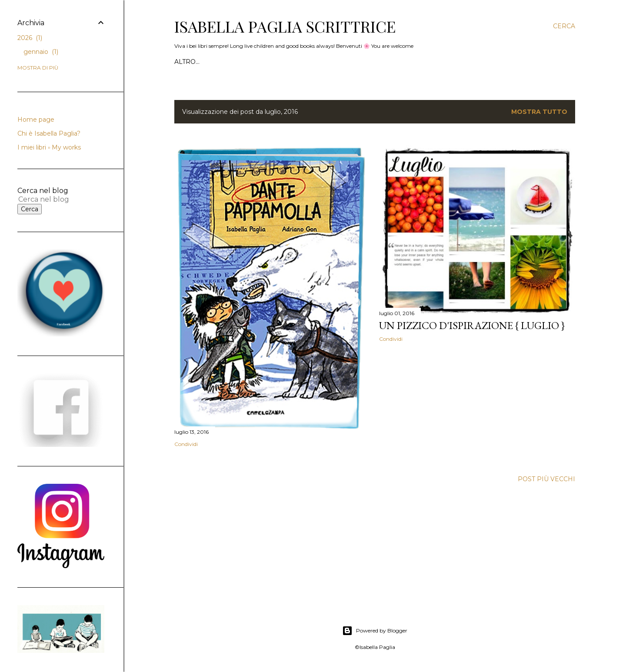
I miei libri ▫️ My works (345, 62)
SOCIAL (402, 62)
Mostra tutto (539, 112)
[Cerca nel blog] (51, 199)
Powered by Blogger (375, 631)
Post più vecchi (546, 479)
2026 (30, 38)
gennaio (41, 52)
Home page (195, 62)
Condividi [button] (186, 444)
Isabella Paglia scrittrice (285, 26)
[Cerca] (564, 26)
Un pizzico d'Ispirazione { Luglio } (472, 325)
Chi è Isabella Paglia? (260, 62)
